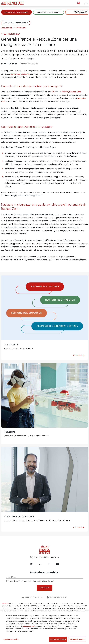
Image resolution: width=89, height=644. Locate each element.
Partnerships (20, 28)
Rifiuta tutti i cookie (77, 639)
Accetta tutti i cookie (58, 639)
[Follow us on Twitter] (40, 564)
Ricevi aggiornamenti (57, 597)
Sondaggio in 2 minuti (32, 597)
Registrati (45, 588)
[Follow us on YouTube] (58, 564)
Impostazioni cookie (11, 639)
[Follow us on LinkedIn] (31, 564)
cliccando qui (29, 626)
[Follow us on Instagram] (49, 564)
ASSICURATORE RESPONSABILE (16, 12)
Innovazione (6, 28)
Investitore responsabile (48, 12)
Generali (5, 603)
